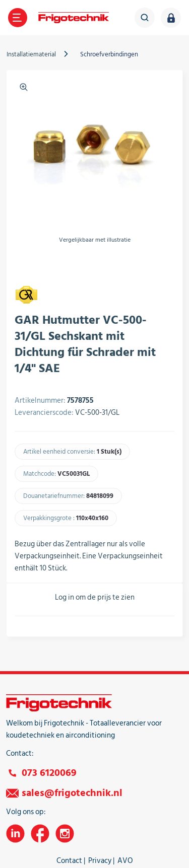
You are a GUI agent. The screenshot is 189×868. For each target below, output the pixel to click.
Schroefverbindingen (109, 54)
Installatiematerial (31, 54)
